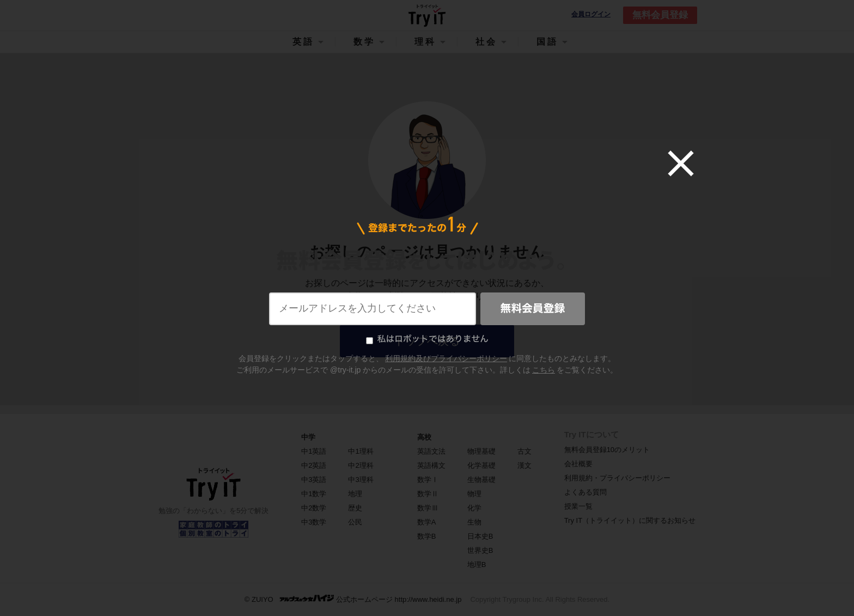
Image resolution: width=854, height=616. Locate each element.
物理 (474, 494)
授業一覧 (578, 506)
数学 (364, 42)
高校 (424, 437)
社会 (486, 42)
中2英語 (314, 465)
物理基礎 (481, 451)
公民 (355, 522)
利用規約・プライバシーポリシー (617, 478)
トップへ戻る (427, 341)
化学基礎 (481, 465)
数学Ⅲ (428, 508)
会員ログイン (591, 14)
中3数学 (314, 522)
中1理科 (361, 451)
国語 (547, 42)
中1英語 (314, 451)
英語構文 (431, 465)
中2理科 (361, 465)
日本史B (480, 536)
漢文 (524, 465)
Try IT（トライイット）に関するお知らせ (630, 520)
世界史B (480, 550)
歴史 (355, 508)
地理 (355, 494)
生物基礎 (481, 480)
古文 (524, 451)
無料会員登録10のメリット (607, 450)
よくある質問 (585, 492)
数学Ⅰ (428, 480)
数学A (427, 522)
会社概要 (578, 464)
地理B (477, 565)
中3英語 (314, 480)
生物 (474, 522)
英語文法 (431, 451)
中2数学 (314, 508)
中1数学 (314, 494)
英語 (303, 42)
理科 (425, 42)
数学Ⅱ (428, 494)
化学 (474, 508)
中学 (308, 437)
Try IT (427, 15)
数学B (427, 536)
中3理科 (361, 480)
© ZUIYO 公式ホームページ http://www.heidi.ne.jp (353, 599)
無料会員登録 (660, 15)
